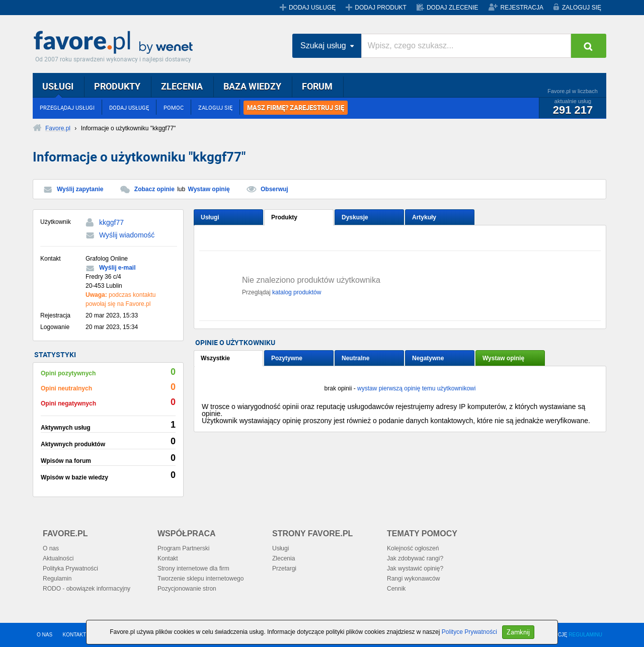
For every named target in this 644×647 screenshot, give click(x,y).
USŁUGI (58, 86)
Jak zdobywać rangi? (415, 558)
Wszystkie (215, 358)
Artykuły (424, 217)
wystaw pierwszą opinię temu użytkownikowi (416, 388)
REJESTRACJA (522, 8)
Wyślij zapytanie (80, 189)
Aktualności (58, 558)
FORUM (317, 86)
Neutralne (355, 358)
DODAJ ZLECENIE (453, 8)
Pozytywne (287, 358)
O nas (51, 548)
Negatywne (428, 358)
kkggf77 (111, 222)
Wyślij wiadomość (127, 235)
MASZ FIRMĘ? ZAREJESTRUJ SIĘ (296, 108)
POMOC (174, 107)
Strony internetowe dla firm (193, 569)
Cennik (396, 589)
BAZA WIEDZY (252, 86)
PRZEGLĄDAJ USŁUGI (67, 107)
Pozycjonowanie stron (187, 589)
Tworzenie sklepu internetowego (200, 579)
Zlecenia (284, 558)
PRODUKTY (117, 86)
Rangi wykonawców (413, 579)
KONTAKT (74, 635)
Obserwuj (274, 189)
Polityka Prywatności (70, 569)
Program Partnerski (183, 548)
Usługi (210, 217)
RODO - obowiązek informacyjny (87, 589)
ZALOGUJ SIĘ (582, 8)
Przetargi (284, 569)
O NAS (45, 635)
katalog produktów (297, 292)
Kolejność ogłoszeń (413, 548)
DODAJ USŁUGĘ (312, 8)
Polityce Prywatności (469, 632)
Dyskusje (355, 217)
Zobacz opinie (154, 189)
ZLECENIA (182, 86)
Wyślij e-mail (117, 268)
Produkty (284, 217)
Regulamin (57, 579)
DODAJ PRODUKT (381, 8)
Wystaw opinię (209, 189)
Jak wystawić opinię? (415, 569)
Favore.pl (116, 43)
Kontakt (168, 558)
